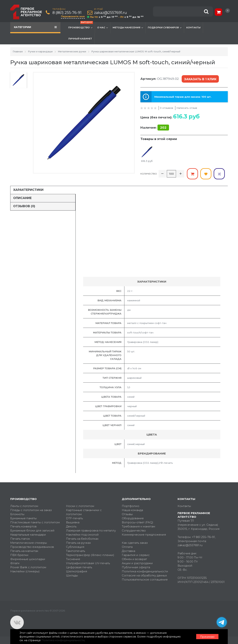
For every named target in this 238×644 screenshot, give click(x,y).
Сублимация (75, 547)
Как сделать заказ (135, 543)
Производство (81, 26)
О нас (103, 28)
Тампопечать (75, 551)
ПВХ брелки (19, 555)
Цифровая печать (79, 567)
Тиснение (73, 559)
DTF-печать (74, 518)
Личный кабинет (80, 39)
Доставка (128, 551)
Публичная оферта (136, 567)
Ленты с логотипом (24, 506)
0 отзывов (167, 108)
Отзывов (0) (24, 206)
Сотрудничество (134, 530)
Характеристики (28, 190)
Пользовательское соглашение (145, 579)
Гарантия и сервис (136, 555)
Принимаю (207, 637)
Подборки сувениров (165, 28)
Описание (22, 198)
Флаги (15, 563)
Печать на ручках (78, 543)
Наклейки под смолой (82, 535)
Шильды (72, 575)
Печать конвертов (23, 526)
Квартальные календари (28, 535)
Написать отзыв (187, 108)
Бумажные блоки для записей (32, 530)
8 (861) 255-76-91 (67, 13)
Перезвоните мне (73, 16)
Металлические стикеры (29, 543)
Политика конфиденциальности (145, 571)
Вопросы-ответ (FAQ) (138, 522)
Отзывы (127, 514)
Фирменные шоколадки (28, 559)
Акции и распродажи (137, 563)
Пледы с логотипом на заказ (31, 510)
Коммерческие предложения (144, 535)
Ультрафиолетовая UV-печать (88, 563)
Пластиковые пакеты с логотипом (35, 522)
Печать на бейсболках (82, 539)
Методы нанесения (128, 28)
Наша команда (132, 510)
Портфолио (131, 506)
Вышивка (73, 522)
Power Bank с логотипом (28, 567)
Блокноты (17, 514)
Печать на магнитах (24, 551)
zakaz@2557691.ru (110, 13)
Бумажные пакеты (23, 518)
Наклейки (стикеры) (25, 571)
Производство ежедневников (32, 547)
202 (163, 128)
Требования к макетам (139, 526)
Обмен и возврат (134, 559)
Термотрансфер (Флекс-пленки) (90, 555)
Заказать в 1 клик (200, 79)
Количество (149, 174)
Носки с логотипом (80, 506)
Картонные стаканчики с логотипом (84, 512)
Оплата (127, 547)
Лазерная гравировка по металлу (91, 530)
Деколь (71, 526)
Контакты (193, 28)
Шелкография (77, 571)
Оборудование (133, 518)
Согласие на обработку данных (144, 575)
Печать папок (20, 539)
